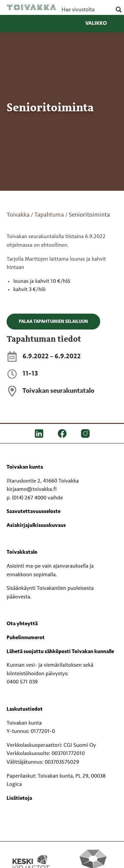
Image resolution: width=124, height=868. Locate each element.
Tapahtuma (49, 215)
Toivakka (31, 7)
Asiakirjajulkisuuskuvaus (36, 526)
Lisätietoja (19, 798)
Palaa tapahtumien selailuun (53, 322)
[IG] (85, 434)
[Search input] (86, 10)
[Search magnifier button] (119, 10)
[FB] (62, 434)
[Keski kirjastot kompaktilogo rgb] (31, 856)
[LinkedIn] (39, 434)
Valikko (101, 24)
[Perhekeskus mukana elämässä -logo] (93, 863)
